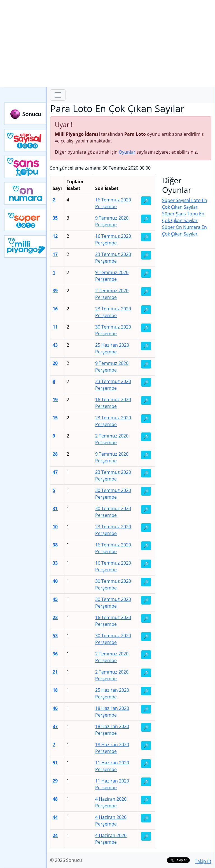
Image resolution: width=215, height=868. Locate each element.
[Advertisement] (107, 44)
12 (55, 236)
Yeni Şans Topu (25, 167)
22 (55, 617)
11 (55, 327)
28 (55, 454)
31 (55, 508)
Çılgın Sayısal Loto (25, 140)
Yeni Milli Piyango (25, 246)
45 (55, 599)
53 (55, 636)
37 (55, 726)
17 (55, 254)
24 (55, 835)
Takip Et (203, 861)
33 (55, 563)
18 (55, 690)
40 (55, 581)
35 (55, 218)
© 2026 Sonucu (66, 860)
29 (55, 781)
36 (55, 654)
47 (55, 472)
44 (55, 817)
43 (55, 345)
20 (55, 363)
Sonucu (25, 114)
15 (55, 418)
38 (55, 545)
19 (55, 399)
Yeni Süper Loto (25, 220)
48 (55, 799)
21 (55, 672)
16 (55, 309)
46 (55, 708)
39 (55, 291)
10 (55, 527)
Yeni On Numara (25, 193)
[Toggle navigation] (58, 95)
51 (55, 763)
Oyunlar (127, 152)
